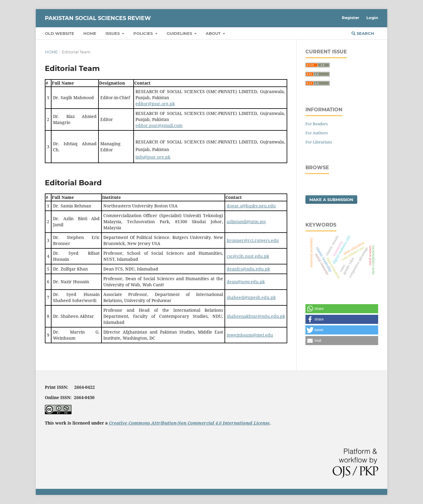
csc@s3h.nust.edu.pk (248, 256)
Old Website (60, 33)
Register (351, 18)
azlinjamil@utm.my (246, 222)
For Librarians (319, 142)
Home (90, 33)
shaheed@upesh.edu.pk (251, 297)
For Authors (317, 133)
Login (372, 18)
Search (363, 33)
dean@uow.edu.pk (246, 282)
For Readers (317, 124)
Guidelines (180, 33)
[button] (342, 309)
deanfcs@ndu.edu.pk (248, 269)
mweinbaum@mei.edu (250, 335)
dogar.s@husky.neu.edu (251, 206)
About (214, 33)
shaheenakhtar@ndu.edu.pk (256, 316)
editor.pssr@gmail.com (159, 125)
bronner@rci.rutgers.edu (253, 240)
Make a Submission (331, 200)
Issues (113, 33)
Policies (144, 33)
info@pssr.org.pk (153, 157)
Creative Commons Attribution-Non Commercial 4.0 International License (189, 423)
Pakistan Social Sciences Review (98, 18)
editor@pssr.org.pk (155, 104)
